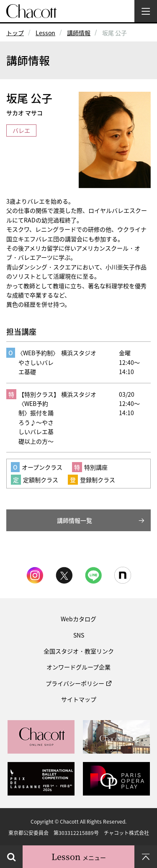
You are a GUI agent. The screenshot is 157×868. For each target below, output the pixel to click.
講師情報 (79, 33)
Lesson (45, 33)
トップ (15, 33)
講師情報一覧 (75, 520)
